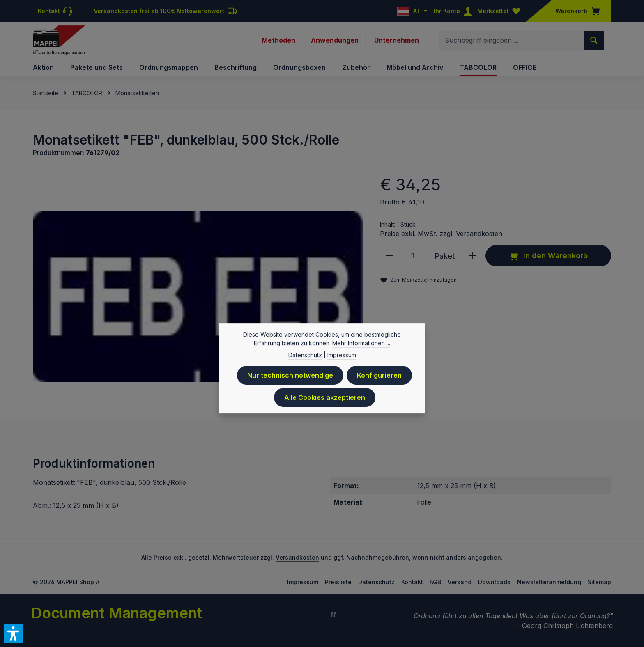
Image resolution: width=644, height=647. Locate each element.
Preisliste (338, 582)
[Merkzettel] (501, 11)
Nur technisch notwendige (290, 379)
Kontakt (412, 582)
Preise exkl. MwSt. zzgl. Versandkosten (441, 234)
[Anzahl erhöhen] (473, 256)
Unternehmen (397, 40)
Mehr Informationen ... (361, 346)
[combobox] (512, 40)
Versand (460, 582)
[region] (198, 296)
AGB (435, 582)
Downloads (494, 582)
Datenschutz (376, 582)
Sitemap (599, 582)
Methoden (278, 40)
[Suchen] (594, 40)
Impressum (303, 582)
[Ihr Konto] (455, 11)
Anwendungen (335, 40)
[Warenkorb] (575, 11)
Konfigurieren (379, 379)
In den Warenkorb (548, 256)
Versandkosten (297, 557)
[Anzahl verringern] (390, 256)
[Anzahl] (413, 256)
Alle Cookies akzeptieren (325, 401)
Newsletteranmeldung (549, 582)
